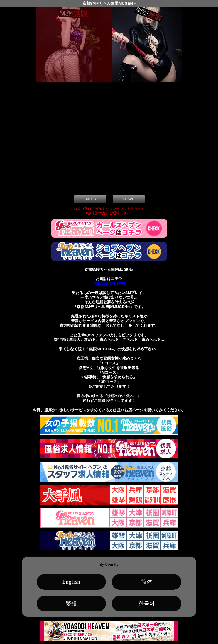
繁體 (71, 604)
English (71, 582)
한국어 (147, 604)
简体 (147, 582)
